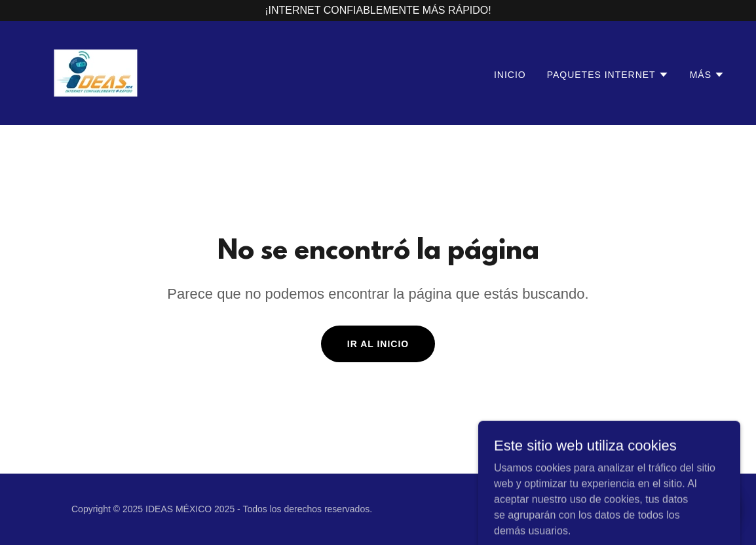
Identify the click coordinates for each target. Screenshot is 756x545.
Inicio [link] (510, 75)
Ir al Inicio (378, 344)
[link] (96, 72)
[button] (608, 75)
